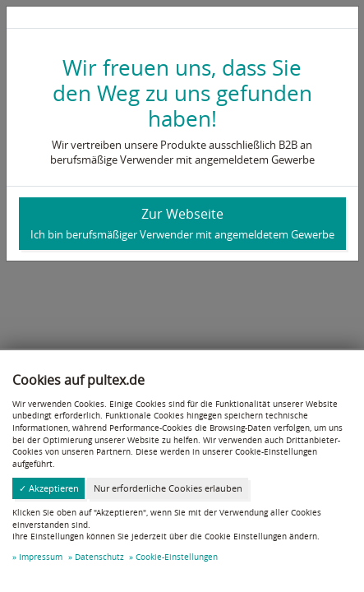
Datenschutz (99, 557)
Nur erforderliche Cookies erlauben (168, 488)
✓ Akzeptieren (49, 488)
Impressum (41, 557)
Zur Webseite (182, 223)
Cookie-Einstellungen (177, 557)
